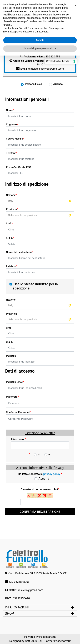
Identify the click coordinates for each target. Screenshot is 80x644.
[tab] (40, 607)
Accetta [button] (40, 40)
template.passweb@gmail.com (46, 69)
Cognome (12, 125)
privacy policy (52, 474)
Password (13, 397)
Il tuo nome (19, 439)
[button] (76, 6)
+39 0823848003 (19, 582)
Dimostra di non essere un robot (40, 489)
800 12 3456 (53, 57)
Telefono (12, 153)
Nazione (11, 195)
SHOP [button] (9, 613)
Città (9, 224)
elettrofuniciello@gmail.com (26, 590)
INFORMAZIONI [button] (17, 607)
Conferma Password (19, 412)
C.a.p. (10, 238)
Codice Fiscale (15, 139)
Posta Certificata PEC (18, 167)
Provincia (12, 209)
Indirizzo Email (15, 382)
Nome (10, 110)
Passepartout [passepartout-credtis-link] (47, 637)
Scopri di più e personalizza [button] (40, 48)
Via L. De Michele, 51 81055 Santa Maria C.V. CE (37, 573)
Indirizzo (12, 266)
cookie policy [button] (59, 11)
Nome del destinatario (19, 252)
